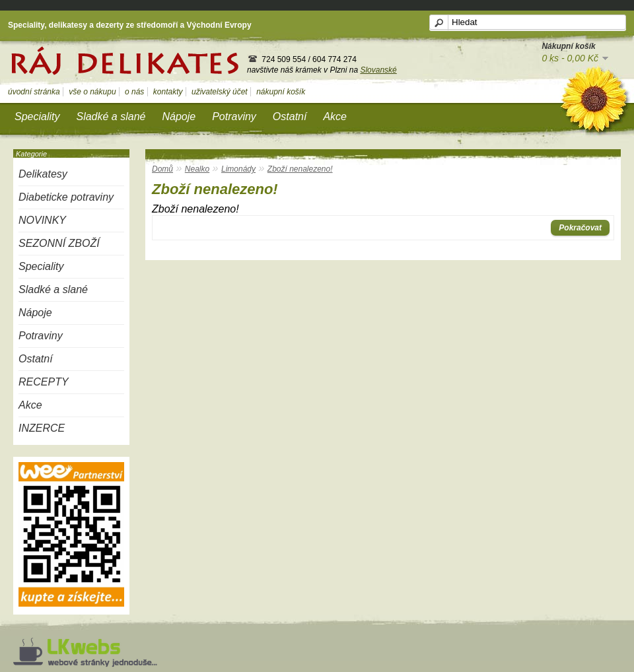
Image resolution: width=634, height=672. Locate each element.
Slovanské (378, 70)
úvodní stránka (34, 92)
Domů (162, 169)
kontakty (168, 92)
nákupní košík (281, 92)
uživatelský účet (220, 92)
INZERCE (42, 428)
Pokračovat (580, 228)
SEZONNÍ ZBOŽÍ (59, 243)
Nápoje (179, 117)
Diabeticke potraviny (66, 197)
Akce (335, 117)
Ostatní (290, 117)
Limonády (238, 169)
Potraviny (234, 117)
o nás (134, 92)
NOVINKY (42, 220)
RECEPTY (44, 382)
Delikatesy (43, 174)
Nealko (197, 169)
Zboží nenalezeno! (300, 169)
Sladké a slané (111, 117)
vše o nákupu (92, 92)
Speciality (37, 117)
